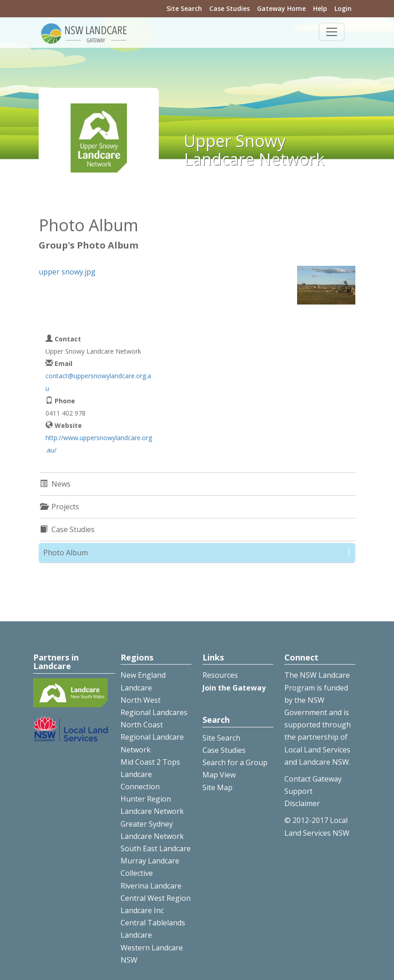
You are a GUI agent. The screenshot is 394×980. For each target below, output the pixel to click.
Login (343, 8)
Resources (220, 675)
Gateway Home (281, 8)
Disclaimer (302, 803)
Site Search (184, 8)
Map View (219, 775)
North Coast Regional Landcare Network (152, 737)
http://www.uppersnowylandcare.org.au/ (99, 444)
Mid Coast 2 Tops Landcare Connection (150, 774)
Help (320, 8)
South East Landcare (156, 848)
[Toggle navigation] (332, 32)
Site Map (217, 787)
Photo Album (66, 553)
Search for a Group (235, 762)
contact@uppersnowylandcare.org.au (98, 382)
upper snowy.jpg (67, 272)
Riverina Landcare (151, 886)
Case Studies (230, 8)
